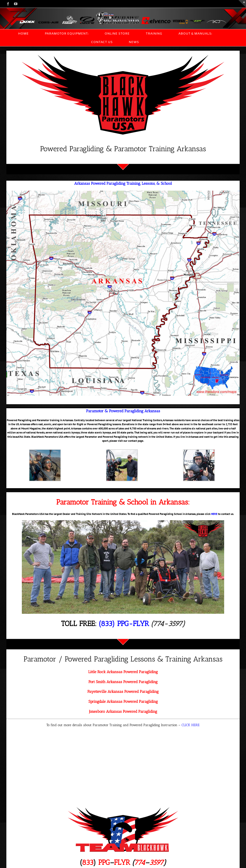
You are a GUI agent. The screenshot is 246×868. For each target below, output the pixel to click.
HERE (214, 514)
